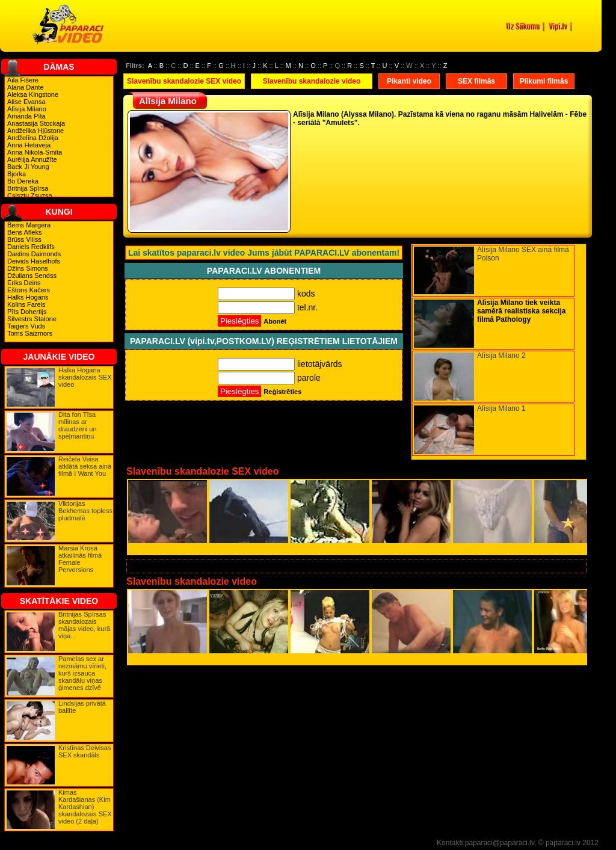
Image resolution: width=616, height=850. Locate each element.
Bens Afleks (24, 232)
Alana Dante (26, 87)
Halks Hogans (28, 297)
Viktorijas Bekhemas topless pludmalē (85, 511)
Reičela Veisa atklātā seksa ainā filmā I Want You (85, 466)
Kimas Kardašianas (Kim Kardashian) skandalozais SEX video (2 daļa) (85, 807)
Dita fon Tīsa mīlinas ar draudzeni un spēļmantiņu (78, 425)
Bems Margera (29, 225)
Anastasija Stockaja (36, 123)
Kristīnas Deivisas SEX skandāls (85, 751)
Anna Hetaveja (29, 145)
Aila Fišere (23, 80)
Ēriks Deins (24, 283)
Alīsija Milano (27, 109)
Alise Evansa (26, 102)
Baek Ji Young (28, 167)
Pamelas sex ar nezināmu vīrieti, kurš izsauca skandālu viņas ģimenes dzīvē (82, 673)
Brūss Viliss (24, 239)
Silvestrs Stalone (32, 319)
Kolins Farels (26, 304)
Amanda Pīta (26, 116)
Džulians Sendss (32, 276)
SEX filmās (476, 81)
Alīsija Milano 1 (501, 408)
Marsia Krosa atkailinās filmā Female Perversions (80, 559)
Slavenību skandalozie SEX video (184, 81)
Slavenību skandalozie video (312, 81)
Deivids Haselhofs (34, 261)
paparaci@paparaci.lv (500, 843)
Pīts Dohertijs (27, 312)
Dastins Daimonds (34, 254)
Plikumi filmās (544, 81)
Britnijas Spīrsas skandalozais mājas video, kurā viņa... (84, 625)
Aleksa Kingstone (33, 94)
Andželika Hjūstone (35, 131)
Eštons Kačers (29, 290)
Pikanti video (409, 81)
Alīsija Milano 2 (501, 356)
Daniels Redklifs (31, 247)
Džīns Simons (28, 268)
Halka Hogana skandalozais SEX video (85, 377)
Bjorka (17, 174)
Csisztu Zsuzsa (30, 196)
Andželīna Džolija (33, 138)
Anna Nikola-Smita (35, 152)
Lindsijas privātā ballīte (82, 707)
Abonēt (275, 321)
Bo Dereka (23, 181)
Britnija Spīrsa (28, 188)
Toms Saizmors (30, 333)
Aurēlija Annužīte (32, 159)
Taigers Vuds (26, 326)
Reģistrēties (282, 392)
